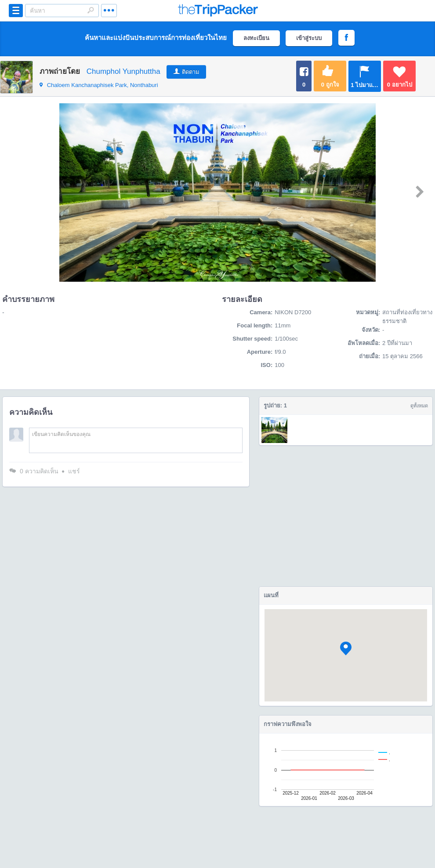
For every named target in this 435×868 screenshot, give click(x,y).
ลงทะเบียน (256, 38)
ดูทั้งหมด (419, 406)
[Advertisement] (346, 516)
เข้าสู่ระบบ (309, 38)
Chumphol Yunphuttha (123, 71)
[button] (346, 648)
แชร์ (74, 471)
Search (91, 10)
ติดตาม (191, 72)
